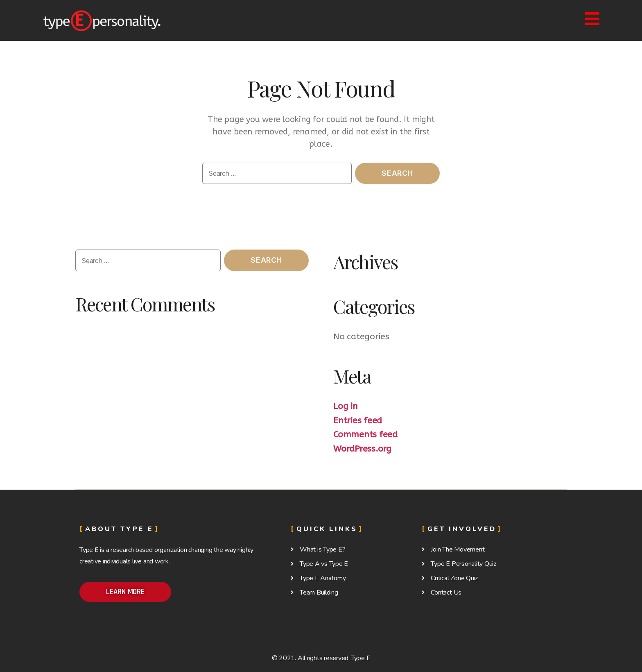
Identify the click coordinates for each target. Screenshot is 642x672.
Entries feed (358, 421)
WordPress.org (362, 449)
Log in (346, 406)
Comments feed (365, 435)
